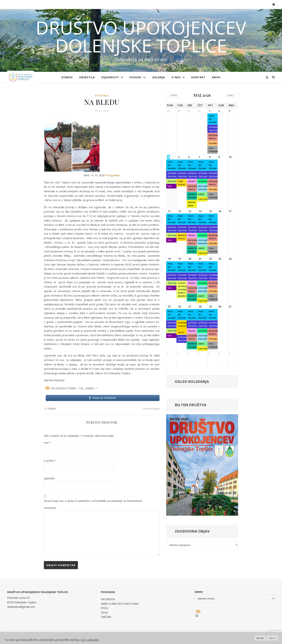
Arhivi (199, 592)
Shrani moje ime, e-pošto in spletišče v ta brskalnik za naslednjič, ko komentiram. (93, 501)
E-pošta (50, 461)
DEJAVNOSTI (110, 77)
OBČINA (106, 617)
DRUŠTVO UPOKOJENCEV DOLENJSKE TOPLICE (141, 36)
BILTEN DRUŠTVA (191, 405)
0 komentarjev (151, 409)
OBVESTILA (87, 77)
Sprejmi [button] (260, 638)
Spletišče (49, 478)
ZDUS (104, 612)
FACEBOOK (108, 599)
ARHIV (216, 77)
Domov (67, 77)
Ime (47, 443)
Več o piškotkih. (90, 640)
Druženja (102, 96)
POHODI (136, 77)
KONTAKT (198, 77)
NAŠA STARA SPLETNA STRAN (120, 604)
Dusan (52, 408)
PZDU (105, 608)
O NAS (176, 77)
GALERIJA (159, 77)
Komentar (50, 508)
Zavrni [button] (272, 638)
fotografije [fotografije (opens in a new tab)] (112, 175)
